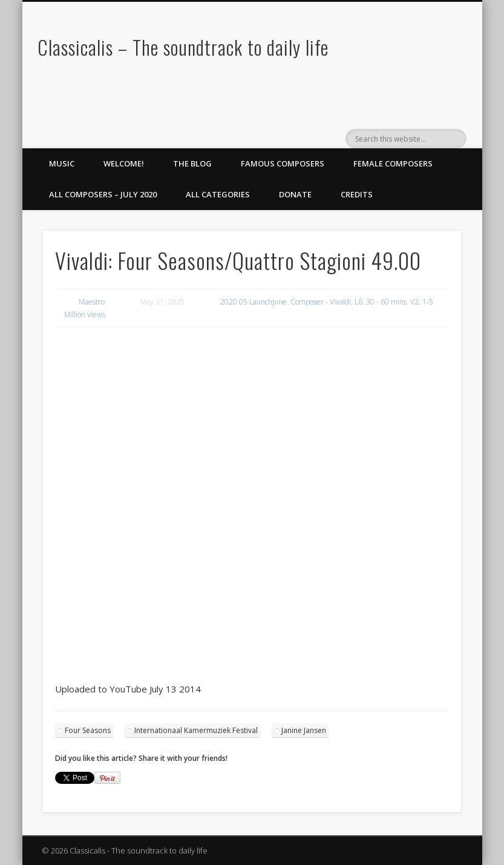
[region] (252, 366)
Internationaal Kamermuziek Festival (196, 730)
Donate (295, 194)
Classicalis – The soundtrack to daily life (183, 47)
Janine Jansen (304, 730)
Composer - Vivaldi (321, 302)
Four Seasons (88, 730)
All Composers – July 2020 (103, 194)
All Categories (218, 194)
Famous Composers (283, 163)
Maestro (92, 302)
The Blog (192, 163)
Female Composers (393, 163)
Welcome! (124, 163)
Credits (357, 194)
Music (62, 163)
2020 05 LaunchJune (254, 302)
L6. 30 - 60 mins (381, 302)
